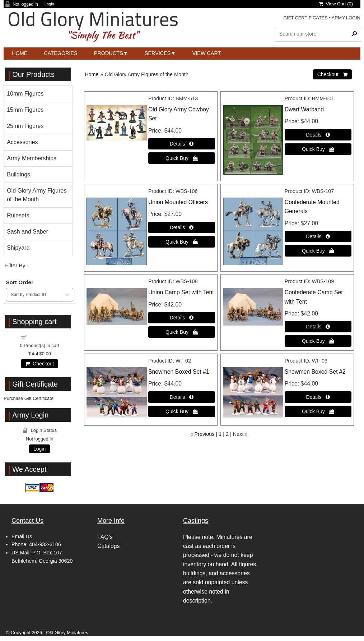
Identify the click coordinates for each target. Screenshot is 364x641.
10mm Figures (25, 94)
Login (49, 4)
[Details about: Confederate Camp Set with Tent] (318, 327)
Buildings (18, 174)
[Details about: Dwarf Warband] (318, 135)
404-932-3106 (45, 544)
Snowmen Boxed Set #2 (315, 372)
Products (109, 53)
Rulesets (18, 215)
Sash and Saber (27, 232)
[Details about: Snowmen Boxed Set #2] (318, 397)
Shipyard (18, 248)
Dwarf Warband (304, 109)
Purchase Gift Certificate (29, 398)
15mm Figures (25, 110)
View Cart (207, 53)
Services (158, 53)
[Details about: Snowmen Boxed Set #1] (182, 397)
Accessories (22, 142)
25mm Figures (25, 126)
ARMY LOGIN (346, 18)
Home (20, 53)
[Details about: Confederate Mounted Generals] (318, 236)
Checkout (39, 364)
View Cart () (336, 4)
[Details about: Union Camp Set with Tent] (182, 318)
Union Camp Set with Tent (181, 292)
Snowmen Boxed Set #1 (179, 372)
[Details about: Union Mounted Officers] (182, 227)
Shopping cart (44, 337)
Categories (60, 53)
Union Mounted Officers (178, 202)
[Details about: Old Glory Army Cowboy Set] (182, 144)
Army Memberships (32, 158)
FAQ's (105, 537)
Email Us (22, 536)
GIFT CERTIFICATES (305, 18)
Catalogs (108, 546)
